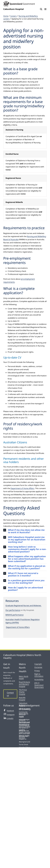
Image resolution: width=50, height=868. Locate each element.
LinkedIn (8, 718)
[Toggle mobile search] (41, 9)
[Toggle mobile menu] (46, 9)
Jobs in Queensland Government (39, 685)
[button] (25, 531)
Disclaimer (38, 667)
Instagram (9, 714)
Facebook (9, 710)
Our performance (13, 610)
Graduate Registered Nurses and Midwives (24, 606)
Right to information (39, 675)
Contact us (10, 694)
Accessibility (39, 679)
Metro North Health (24, 677)
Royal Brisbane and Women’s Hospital (24, 684)
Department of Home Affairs (22, 488)
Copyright (38, 664)
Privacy (37, 671)
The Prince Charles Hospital (23, 692)
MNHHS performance (15, 615)
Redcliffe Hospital (22, 699)
